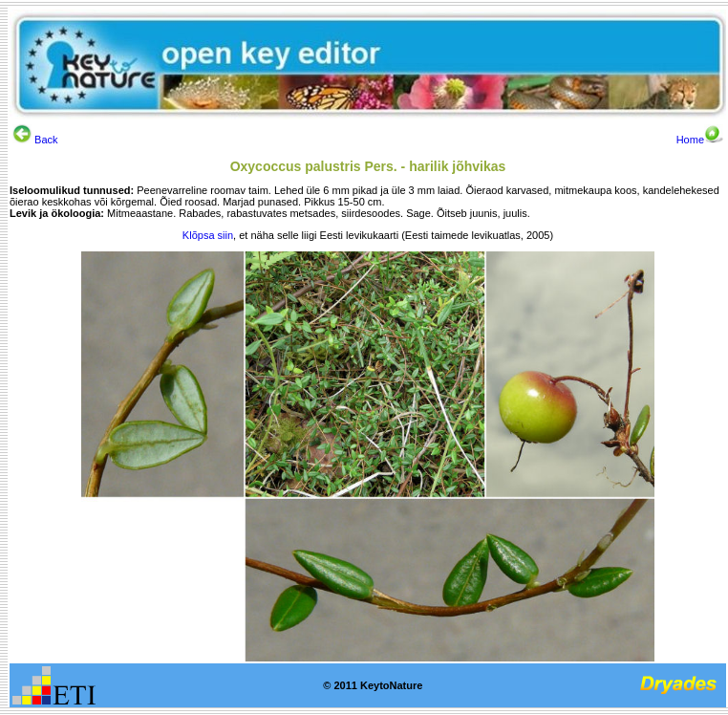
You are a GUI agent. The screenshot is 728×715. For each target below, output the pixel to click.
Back (35, 140)
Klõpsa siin (208, 235)
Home (700, 140)
